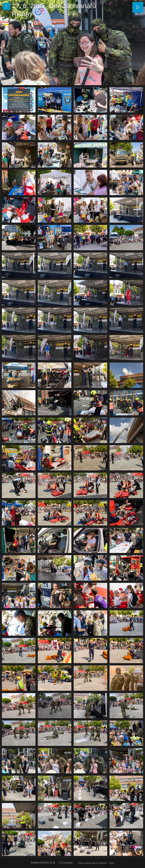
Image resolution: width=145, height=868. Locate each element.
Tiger (112, 863)
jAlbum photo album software (93, 863)
